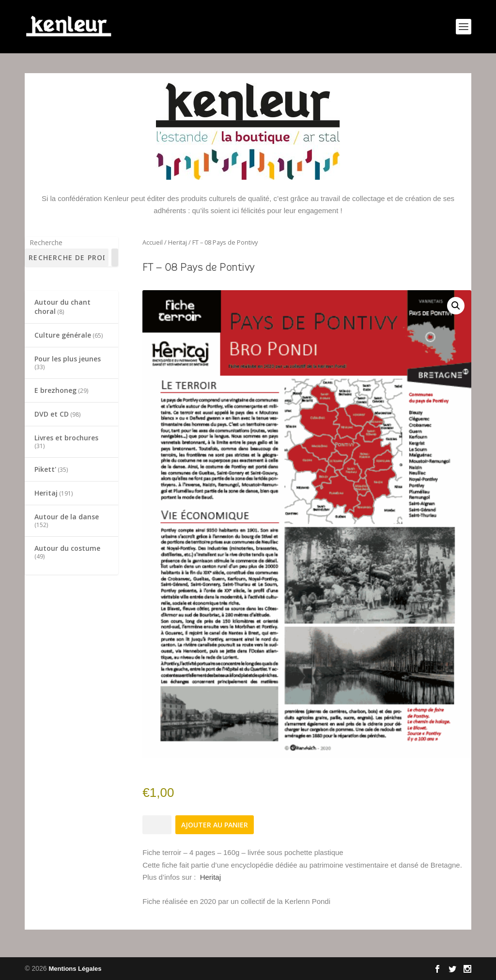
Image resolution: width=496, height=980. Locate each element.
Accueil (153, 242)
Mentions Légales (75, 969)
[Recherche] (115, 257)
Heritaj (178, 242)
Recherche (46, 242)
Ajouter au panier (215, 825)
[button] (456, 306)
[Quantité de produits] (157, 825)
